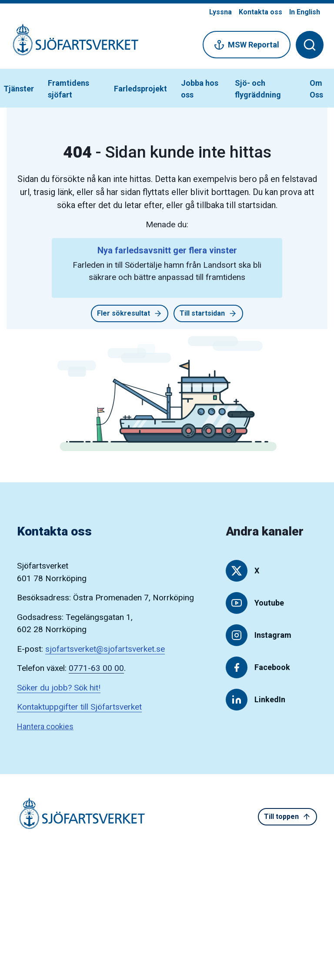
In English (305, 12)
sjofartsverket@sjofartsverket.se (105, 649)
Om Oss (316, 89)
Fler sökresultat (130, 313)
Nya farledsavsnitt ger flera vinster (167, 250)
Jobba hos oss (200, 89)
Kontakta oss (261, 12)
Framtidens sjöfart (68, 89)
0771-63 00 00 (96, 668)
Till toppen (287, 817)
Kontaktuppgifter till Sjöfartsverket (79, 707)
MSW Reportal (247, 45)
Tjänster (19, 89)
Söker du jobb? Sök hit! (59, 688)
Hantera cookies (45, 726)
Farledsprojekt (140, 89)
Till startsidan (208, 313)
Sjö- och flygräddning (258, 89)
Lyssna (220, 12)
